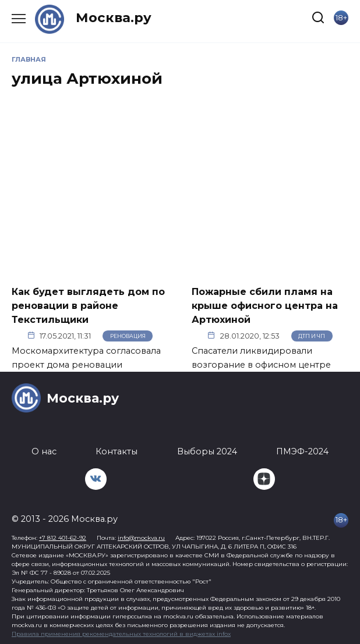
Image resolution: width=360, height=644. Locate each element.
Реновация (128, 336)
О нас (44, 451)
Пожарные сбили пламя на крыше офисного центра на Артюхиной (265, 305)
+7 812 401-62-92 (63, 538)
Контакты (117, 451)
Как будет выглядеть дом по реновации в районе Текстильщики (88, 305)
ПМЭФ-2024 (302, 451)
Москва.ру (114, 17)
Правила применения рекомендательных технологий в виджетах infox (121, 634)
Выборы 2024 (207, 451)
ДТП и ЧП (312, 336)
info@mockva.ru (141, 538)
